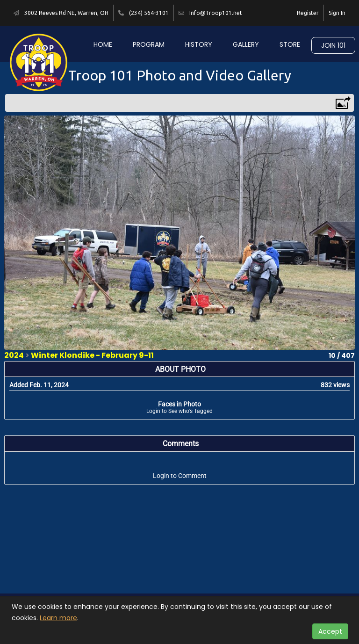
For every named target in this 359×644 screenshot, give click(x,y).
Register (308, 13)
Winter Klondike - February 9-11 (92, 355)
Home (103, 44)
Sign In (337, 13)
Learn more (58, 618)
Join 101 (333, 45)
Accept (330, 631)
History (199, 44)
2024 (14, 355)
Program (149, 44)
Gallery (246, 44)
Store (290, 44)
